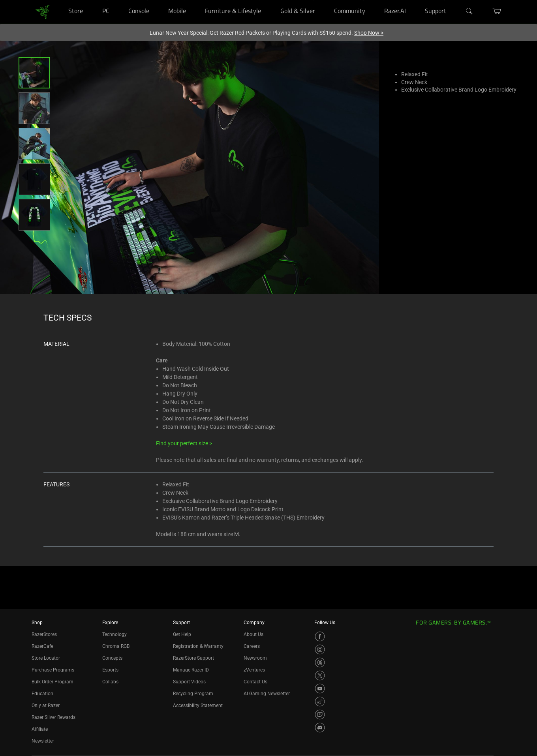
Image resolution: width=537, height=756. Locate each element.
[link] (42, 11)
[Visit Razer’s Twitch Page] (320, 715)
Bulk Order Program (53, 682)
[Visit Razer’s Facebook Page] (320, 636)
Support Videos (189, 682)
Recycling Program (193, 694)
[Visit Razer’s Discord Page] (320, 728)
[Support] (444, 0)
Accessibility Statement (198, 705)
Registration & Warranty (198, 646)
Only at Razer (46, 705)
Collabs (110, 682)
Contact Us (255, 682)
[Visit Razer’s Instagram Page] (320, 649)
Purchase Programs (53, 670)
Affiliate (40, 729)
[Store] (81, 0)
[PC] (108, 0)
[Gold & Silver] (313, 0)
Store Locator (46, 658)
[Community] (363, 0)
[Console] (147, 0)
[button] (34, 73)
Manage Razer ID (191, 670)
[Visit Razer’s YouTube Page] (320, 688)
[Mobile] (184, 0)
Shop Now (369, 33)
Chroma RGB (116, 646)
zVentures (254, 670)
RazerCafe (42, 646)
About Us (253, 634)
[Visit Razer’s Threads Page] (320, 662)
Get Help (182, 634)
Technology (115, 634)
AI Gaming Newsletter (267, 694)
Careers (252, 646)
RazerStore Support (193, 658)
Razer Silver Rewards (54, 717)
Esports (110, 670)
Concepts (112, 658)
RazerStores (44, 634)
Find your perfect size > (184, 443)
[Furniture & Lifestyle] (259, 0)
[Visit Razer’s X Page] (320, 675)
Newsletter (43, 741)
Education (42, 694)
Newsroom (255, 658)
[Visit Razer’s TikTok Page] (320, 702)
